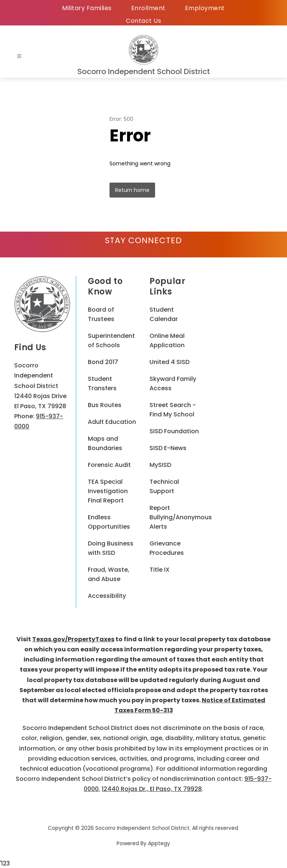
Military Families (87, 8)
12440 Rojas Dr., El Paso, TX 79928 (152, 789)
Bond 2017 (103, 362)
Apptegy (159, 843)
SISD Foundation (174, 431)
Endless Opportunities (109, 522)
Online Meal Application (167, 340)
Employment (205, 8)
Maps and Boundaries (105, 443)
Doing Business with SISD (111, 548)
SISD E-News (168, 448)
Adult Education (112, 422)
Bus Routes (105, 405)
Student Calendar (164, 314)
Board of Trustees (101, 314)
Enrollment (148, 8)
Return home (132, 190)
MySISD (160, 465)
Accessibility (107, 596)
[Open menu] (19, 56)
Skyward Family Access (173, 383)
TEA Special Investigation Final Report (108, 491)
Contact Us (143, 21)
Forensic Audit (109, 465)
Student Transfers (102, 383)
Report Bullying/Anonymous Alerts (181, 517)
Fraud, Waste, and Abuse (109, 574)
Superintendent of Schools (111, 340)
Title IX (160, 570)
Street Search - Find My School (173, 410)
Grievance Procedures (167, 548)
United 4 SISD (169, 362)
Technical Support (164, 486)
